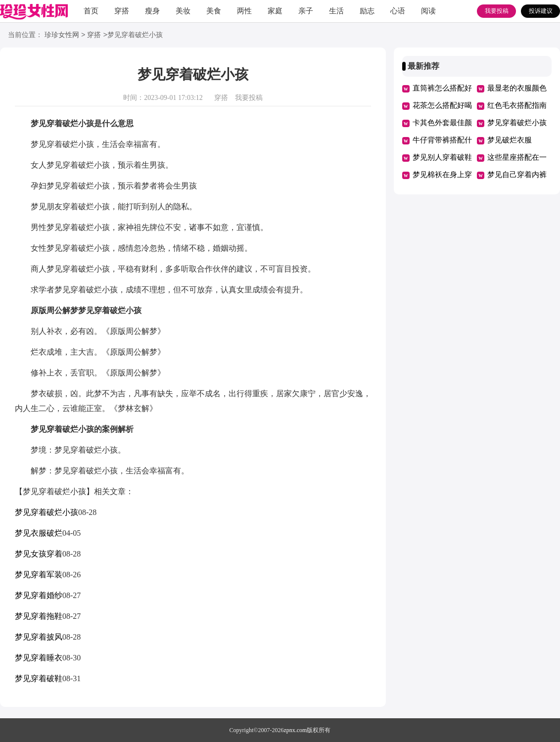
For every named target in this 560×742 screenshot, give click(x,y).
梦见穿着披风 (39, 637)
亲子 (306, 11)
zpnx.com (295, 730)
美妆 (183, 11)
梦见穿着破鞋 (39, 678)
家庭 (275, 11)
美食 (214, 11)
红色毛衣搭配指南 (517, 105)
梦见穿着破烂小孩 (47, 512)
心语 (398, 11)
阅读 (428, 11)
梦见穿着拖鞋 (39, 616)
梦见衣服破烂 (39, 533)
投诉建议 (541, 11)
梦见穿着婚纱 (39, 595)
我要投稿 (497, 11)
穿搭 (122, 11)
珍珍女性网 (62, 35)
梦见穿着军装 (39, 575)
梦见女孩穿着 (39, 554)
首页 (91, 11)
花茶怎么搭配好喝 (442, 105)
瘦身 (152, 11)
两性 (244, 11)
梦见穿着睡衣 (39, 658)
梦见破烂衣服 (510, 140)
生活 (336, 11)
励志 (367, 11)
